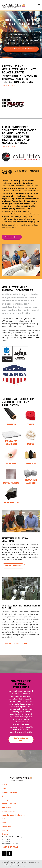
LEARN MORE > (8, 86)
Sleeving (5, 800)
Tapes (4, 789)
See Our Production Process (16, 643)
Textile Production (9, 819)
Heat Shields (7, 808)
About (4, 823)
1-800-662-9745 (10, 847)
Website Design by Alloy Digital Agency (15, 866)
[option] (21, 34)
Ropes (4, 796)
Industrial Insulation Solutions (13, 815)
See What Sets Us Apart (21, 739)
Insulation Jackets (9, 804)
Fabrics (5, 785)
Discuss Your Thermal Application (21, 49)
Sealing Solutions (8, 811)
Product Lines (7, 827)
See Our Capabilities (13, 566)
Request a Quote (12, 237)
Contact (5, 834)
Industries (6, 830)
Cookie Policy (17, 864)
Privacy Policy (6, 864)
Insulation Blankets (9, 792)
